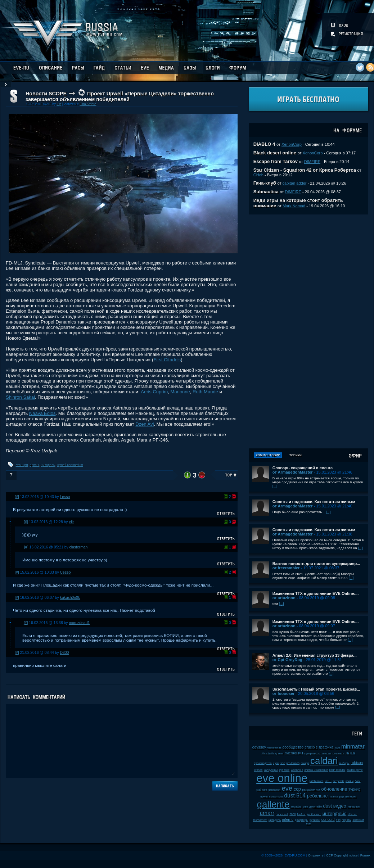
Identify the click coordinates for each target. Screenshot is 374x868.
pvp (342, 797)
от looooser (284, 693)
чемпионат (274, 748)
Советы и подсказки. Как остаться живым (314, 502)
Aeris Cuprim (154, 392)
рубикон (315, 820)
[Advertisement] (308, 331)
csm (328, 781)
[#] (17, 497)
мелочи (327, 753)
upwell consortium (70, 465)
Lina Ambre (88, 104)
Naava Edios (42, 413)
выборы (344, 763)
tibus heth (268, 753)
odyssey (259, 747)
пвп (338, 820)
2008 (292, 814)
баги (358, 781)
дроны (279, 753)
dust (327, 806)
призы (35, 465)
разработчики (311, 790)
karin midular (337, 770)
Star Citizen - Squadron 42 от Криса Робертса (305, 170)
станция (22, 465)
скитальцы (294, 753)
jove (337, 748)
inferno (288, 820)
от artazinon (284, 598)
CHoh (258, 175)
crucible (311, 747)
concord (328, 820)
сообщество (293, 747)
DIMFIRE (312, 162)
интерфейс (334, 813)
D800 (65, 653)
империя (351, 797)
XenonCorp (292, 144)
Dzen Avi (145, 424)
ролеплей (282, 814)
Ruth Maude (205, 392)
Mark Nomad (294, 206)
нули (276, 763)
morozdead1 (79, 623)
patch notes (316, 781)
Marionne (180, 392)
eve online (282, 778)
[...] (275, 486)
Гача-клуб (265, 183)
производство (263, 763)
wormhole (297, 770)
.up (59, 104)
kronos (258, 770)
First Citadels (167, 360)
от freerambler (286, 568)
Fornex (365, 855)
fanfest (301, 814)
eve (287, 788)
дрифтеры (301, 820)
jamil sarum (314, 814)
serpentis (339, 781)
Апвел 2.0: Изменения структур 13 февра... (315, 655)
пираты (347, 820)
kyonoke (284, 770)
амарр (305, 763)
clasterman (79, 547)
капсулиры (271, 770)
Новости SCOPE (46, 94)
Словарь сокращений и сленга (303, 468)
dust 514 (295, 795)
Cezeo (66, 572)
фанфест (274, 790)
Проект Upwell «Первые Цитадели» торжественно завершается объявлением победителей (120, 96)
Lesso (65, 497)
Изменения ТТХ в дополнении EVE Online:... (316, 593)
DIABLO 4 (264, 144)
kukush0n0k (70, 598)
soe (283, 763)
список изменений (316, 770)
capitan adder (295, 183)
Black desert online (275, 153)
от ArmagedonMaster (293, 472)
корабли (296, 807)
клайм (350, 781)
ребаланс (317, 796)
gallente (273, 804)
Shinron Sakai (20, 397)
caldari (324, 761)
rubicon (357, 763)
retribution (354, 807)
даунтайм (316, 807)
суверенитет (312, 753)
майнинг (262, 790)
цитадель (48, 465)
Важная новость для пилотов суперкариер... (316, 564)
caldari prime (355, 770)
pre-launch (293, 763)
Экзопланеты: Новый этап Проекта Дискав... (316, 689)
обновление (334, 789)
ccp (297, 789)
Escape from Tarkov (276, 161)
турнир (354, 789)
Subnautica (266, 192)
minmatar (353, 747)
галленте (339, 753)
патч (350, 753)
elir (71, 522)
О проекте (316, 855)
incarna (334, 797)
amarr (267, 813)
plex (305, 807)
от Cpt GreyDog (287, 660)
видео (340, 806)
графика (326, 747)
